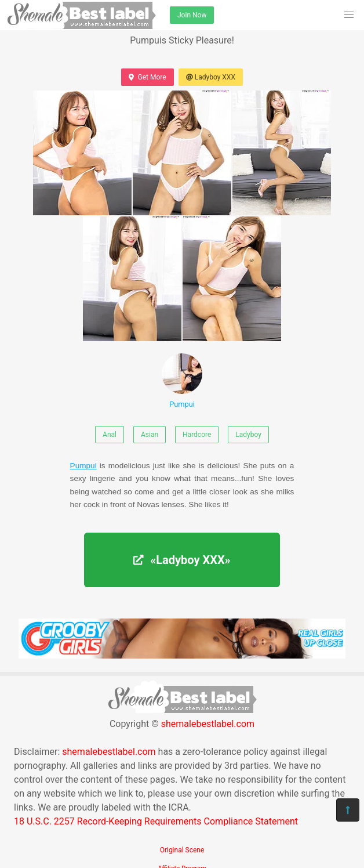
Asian (150, 435)
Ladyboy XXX (211, 77)
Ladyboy (248, 435)
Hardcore (197, 435)
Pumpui (182, 381)
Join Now (192, 15)
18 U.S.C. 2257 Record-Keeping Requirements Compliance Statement (156, 821)
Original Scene (182, 850)
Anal (110, 435)
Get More (147, 77)
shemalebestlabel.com (208, 724)
